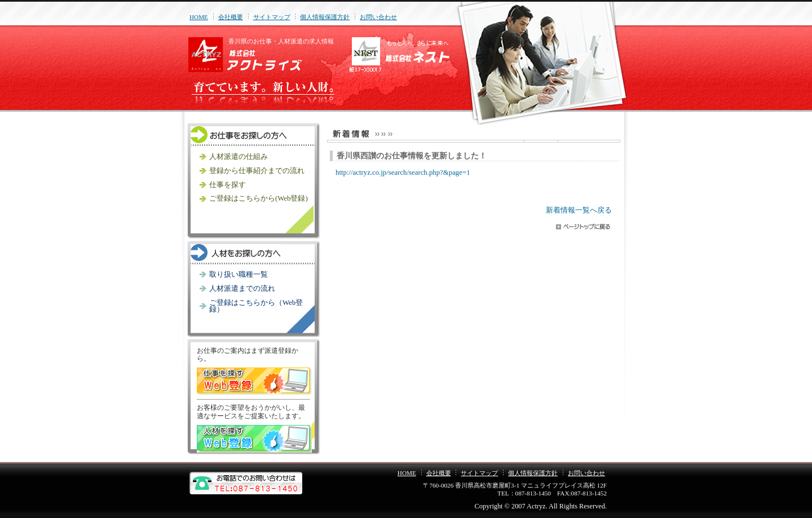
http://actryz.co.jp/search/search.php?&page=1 (403, 172)
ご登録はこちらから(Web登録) (259, 198)
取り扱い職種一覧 (239, 275)
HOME (199, 17)
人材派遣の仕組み (239, 157)
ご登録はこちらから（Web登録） (256, 306)
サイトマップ (272, 17)
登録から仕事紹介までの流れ (257, 171)
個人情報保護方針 (325, 17)
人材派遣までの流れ (242, 289)
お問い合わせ (378, 17)
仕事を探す (228, 185)
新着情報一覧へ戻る (579, 210)
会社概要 (231, 17)
